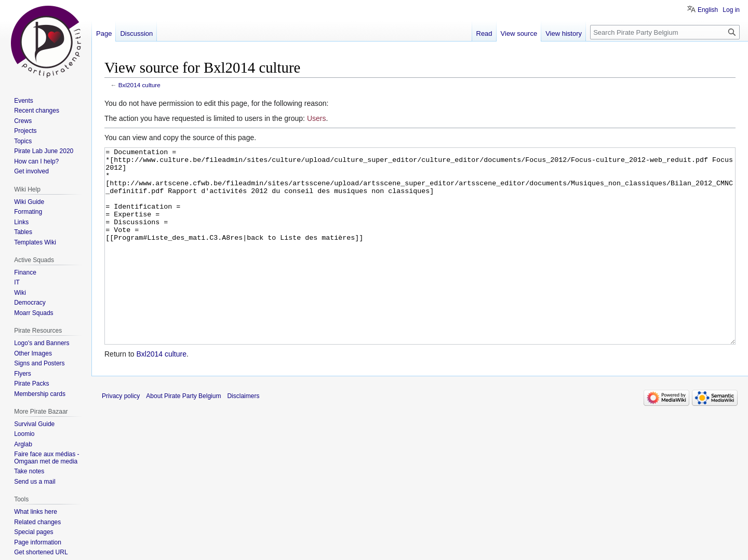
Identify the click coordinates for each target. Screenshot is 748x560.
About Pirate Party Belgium (183, 435)
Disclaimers (243, 435)
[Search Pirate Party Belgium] (665, 32)
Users (317, 118)
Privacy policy (121, 435)
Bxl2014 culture (139, 85)
